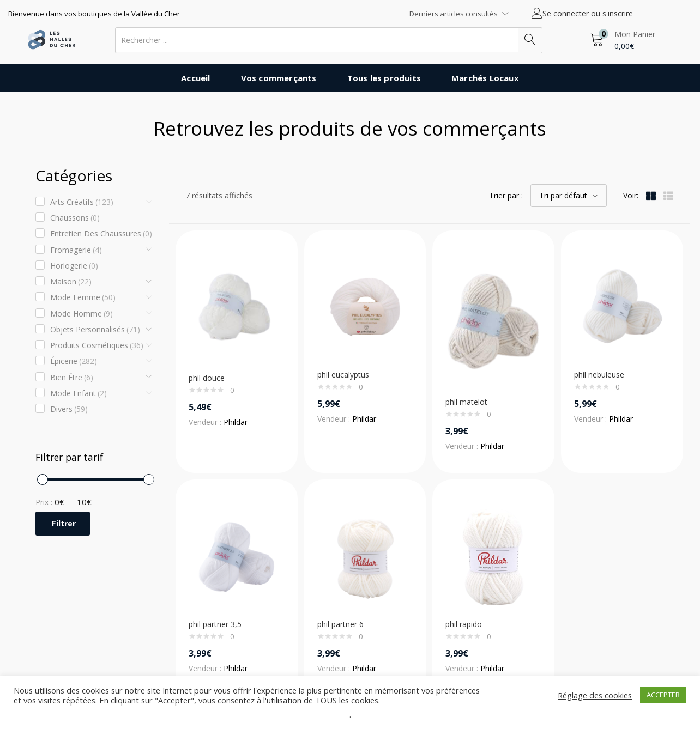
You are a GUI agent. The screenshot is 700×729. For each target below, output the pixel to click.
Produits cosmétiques (97, 345)
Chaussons (75, 218)
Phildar (236, 422)
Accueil (195, 78)
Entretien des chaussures (101, 234)
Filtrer (64, 523)
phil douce (207, 378)
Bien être (72, 378)
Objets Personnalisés (95, 330)
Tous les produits (384, 78)
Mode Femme (83, 297)
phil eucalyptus (343, 375)
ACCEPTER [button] (663, 695)
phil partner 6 (340, 624)
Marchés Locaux (485, 78)
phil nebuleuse (599, 375)
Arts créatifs (82, 202)
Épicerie (74, 361)
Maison (71, 282)
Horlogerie (74, 266)
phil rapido (464, 624)
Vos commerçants (279, 78)
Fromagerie (76, 250)
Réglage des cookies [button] (595, 695)
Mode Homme (82, 314)
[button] (623, 40)
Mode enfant (79, 393)
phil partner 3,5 (215, 624)
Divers (69, 409)
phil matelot (466, 402)
